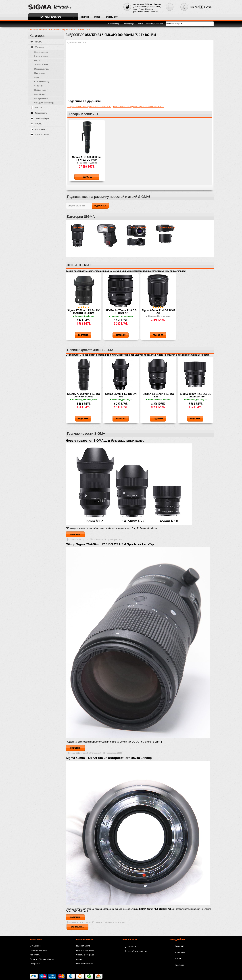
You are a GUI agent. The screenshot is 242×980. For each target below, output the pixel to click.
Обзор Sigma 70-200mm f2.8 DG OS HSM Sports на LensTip (110, 544)
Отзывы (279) (112, 17)
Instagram (179, 946)
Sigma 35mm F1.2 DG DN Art (121, 395)
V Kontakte (180, 952)
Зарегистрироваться (155, 24)
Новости (43, 30)
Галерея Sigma (83, 946)
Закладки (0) (129, 24)
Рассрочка (35, 964)
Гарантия (85, 17)
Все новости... (77, 927)
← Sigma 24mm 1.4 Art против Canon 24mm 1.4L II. (89, 107)
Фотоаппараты (138, 228)
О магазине (35, 946)
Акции (79, 959)
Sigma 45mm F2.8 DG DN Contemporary (196, 395)
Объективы (79, 228)
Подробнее (75, 534)
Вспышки (109, 228)
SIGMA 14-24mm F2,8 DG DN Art (158, 395)
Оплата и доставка (39, 950)
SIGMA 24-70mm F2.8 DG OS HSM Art (121, 312)
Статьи (97, 17)
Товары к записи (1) (84, 114)
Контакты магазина (85, 950)
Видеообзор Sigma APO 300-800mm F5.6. (70, 30)
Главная (32, 30)
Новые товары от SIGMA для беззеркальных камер (105, 441)
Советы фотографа (85, 955)
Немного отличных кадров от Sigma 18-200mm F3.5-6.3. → (138, 107)
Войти (140, 24)
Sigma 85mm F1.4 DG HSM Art (158, 312)
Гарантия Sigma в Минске (42, 959)
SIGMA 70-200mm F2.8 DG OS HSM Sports (84, 395)
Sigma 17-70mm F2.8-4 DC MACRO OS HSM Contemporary (84, 312)
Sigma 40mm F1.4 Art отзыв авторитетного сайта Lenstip (109, 758)
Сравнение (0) (114, 24)
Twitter (178, 959)
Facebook (179, 965)
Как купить (35, 955)
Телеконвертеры (167, 228)
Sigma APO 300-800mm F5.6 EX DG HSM (87, 158)
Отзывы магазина (84, 964)
